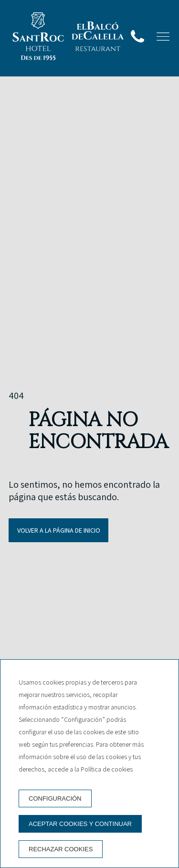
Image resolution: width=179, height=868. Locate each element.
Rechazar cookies (61, 849)
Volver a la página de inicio (59, 530)
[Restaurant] (98, 38)
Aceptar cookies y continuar (80, 824)
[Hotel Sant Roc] (38, 38)
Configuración (55, 798)
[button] (163, 37)
